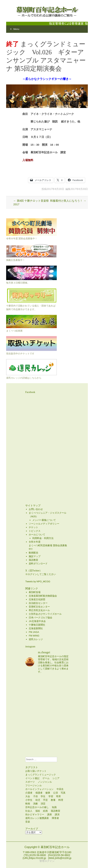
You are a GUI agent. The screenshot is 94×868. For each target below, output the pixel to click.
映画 (28, 804)
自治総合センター (38, 603)
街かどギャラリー (35, 814)
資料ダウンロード (38, 564)
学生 (43, 796)
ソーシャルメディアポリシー (44, 524)
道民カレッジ (36, 639)
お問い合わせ (36, 509)
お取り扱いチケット (36, 771)
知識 (54, 807)
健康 (48, 793)
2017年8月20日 (55, 189)
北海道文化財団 (37, 599)
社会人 (29, 811)
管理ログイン (47, 861)
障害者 (55, 818)
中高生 (60, 789)
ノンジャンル (45, 782)
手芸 (45, 800)
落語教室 (33, 560)
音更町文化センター (39, 607)
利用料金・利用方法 (43, 538)
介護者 (29, 793)
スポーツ (30, 782)
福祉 (38, 811)
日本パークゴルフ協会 (40, 618)
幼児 (38, 800)
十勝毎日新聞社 (37, 625)
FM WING (34, 636)
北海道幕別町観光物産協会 (43, 596)
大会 (28, 796)
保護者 (39, 793)
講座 (50, 814)
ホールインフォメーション (39, 789)
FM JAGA (34, 632)
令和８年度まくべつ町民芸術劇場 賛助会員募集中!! (48, 545)
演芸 (43, 804)
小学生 (29, 800)
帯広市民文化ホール (39, 610)
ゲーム (46, 778)
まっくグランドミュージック (41, 775)
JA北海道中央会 (37, 621)
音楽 (28, 822)
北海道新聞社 (36, 628)
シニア (56, 778)
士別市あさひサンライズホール (45, 614)
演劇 (35, 804)
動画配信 (33, 553)
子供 (35, 796)
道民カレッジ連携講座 (37, 818)
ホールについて (37, 535)
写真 (63, 793)
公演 (55, 793)
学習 (51, 796)
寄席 (58, 796)
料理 (61, 800)
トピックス (35, 531)
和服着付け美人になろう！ (68, 201)
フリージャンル (34, 785)
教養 (53, 800)
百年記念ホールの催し (37, 807)
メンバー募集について (44, 520)
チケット (33, 527)
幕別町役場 (35, 592)
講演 (57, 814)
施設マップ (35, 556)
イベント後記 (32, 778)
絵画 (45, 811)
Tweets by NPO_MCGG (38, 581)
